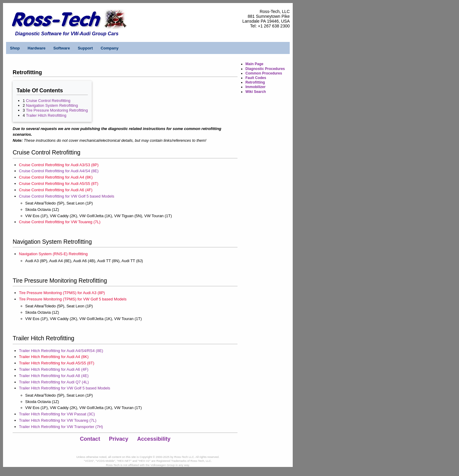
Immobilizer (255, 87)
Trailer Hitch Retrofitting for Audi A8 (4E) (54, 376)
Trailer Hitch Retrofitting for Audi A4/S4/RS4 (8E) (61, 351)
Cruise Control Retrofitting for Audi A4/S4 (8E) (59, 171)
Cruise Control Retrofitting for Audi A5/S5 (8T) (59, 184)
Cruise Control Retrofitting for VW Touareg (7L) (60, 222)
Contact (90, 439)
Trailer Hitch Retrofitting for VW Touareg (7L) (58, 420)
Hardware (37, 48)
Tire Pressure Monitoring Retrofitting (57, 110)
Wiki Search (256, 92)
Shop (15, 48)
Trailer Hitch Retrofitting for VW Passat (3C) (57, 414)
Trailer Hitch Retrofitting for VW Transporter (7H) (61, 427)
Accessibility (154, 439)
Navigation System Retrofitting (52, 105)
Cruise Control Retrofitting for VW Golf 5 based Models (67, 196)
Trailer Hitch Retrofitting (46, 115)
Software (62, 48)
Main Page (254, 64)
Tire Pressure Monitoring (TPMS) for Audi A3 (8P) (62, 293)
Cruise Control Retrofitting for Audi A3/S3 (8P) (59, 165)
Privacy (119, 439)
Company (109, 48)
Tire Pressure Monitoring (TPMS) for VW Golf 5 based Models (73, 299)
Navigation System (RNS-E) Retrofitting (53, 254)
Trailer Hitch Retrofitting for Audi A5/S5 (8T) (57, 363)
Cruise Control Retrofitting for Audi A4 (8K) (56, 177)
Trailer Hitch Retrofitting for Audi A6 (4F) (54, 369)
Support (85, 48)
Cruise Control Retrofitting (48, 101)
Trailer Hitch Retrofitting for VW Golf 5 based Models (65, 388)
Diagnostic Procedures (265, 69)
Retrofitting (255, 82)
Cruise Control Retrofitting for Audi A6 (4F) (56, 190)
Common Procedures (264, 73)
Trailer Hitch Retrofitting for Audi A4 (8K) (54, 357)
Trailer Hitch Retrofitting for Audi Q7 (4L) (54, 382)
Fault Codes (256, 78)
